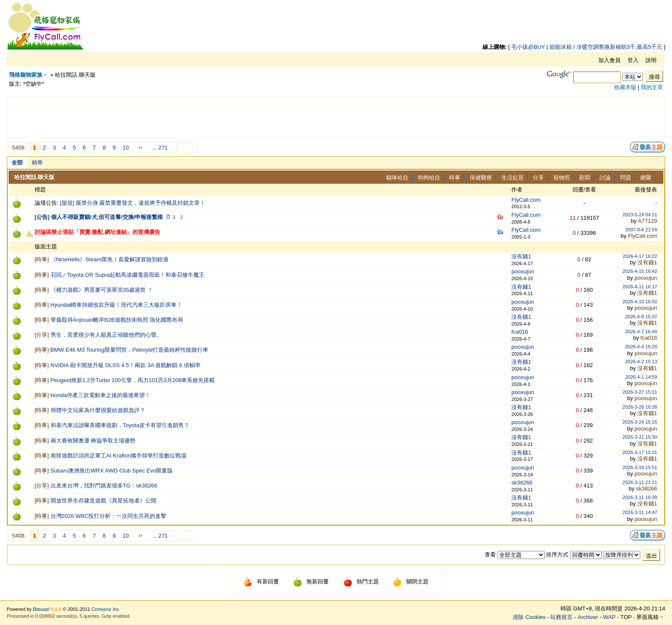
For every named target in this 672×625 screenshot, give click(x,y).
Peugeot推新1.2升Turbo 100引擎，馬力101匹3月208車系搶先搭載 (133, 380)
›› (140, 147)
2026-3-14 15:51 (640, 467)
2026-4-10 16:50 (640, 302)
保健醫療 (481, 178)
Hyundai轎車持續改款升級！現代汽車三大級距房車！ (117, 305)
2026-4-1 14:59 (641, 377)
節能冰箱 (561, 47)
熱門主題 (361, 582)
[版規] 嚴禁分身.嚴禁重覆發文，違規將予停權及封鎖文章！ (133, 203)
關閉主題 (411, 582)
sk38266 (522, 483)
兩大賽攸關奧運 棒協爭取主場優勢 (93, 441)
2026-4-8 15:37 (641, 317)
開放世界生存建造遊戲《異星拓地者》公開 (103, 501)
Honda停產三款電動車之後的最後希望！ (100, 395)
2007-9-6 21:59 (641, 230)
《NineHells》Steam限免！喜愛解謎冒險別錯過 (109, 259)
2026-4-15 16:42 (640, 271)
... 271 (160, 148)
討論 (605, 178)
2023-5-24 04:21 (640, 215)
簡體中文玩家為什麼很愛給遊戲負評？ (98, 410)
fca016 (520, 332)
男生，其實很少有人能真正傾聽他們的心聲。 (106, 335)
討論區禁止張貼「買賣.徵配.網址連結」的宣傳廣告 (97, 232)
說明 (651, 60)
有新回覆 (261, 582)
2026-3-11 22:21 (640, 482)
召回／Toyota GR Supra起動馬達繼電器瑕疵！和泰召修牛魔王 (128, 275)
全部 (17, 163)
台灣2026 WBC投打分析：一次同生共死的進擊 (109, 516)
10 (126, 148)
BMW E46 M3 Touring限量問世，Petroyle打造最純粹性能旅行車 (130, 350)
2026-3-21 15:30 (640, 437)
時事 (455, 178)
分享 (538, 178)
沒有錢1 (521, 256)
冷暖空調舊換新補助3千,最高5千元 (619, 47)
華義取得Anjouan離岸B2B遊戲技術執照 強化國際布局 (117, 320)
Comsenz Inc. (106, 609)
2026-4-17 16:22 (640, 256)
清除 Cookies (529, 617)
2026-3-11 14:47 (640, 512)
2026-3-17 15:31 (640, 452)
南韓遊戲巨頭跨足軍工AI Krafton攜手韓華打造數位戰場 (119, 456)
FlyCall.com (526, 200)
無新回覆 (311, 582)
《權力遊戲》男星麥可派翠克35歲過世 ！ (102, 290)
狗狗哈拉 (429, 178)
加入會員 (609, 60)
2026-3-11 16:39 (640, 497)
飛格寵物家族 (26, 75)
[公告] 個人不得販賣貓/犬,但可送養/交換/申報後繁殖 (99, 217)
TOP (626, 617)
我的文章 (652, 87)
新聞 (585, 178)
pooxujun (523, 271)
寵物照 (562, 178)
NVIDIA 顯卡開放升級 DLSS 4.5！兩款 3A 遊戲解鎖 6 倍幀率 (126, 365)
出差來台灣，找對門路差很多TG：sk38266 (104, 486)
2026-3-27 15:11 (640, 392)
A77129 (647, 221)
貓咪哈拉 (397, 178)
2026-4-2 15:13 (641, 362)
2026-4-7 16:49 (641, 332)
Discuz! (41, 609)
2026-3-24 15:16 (640, 422)
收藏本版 (625, 87)
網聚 (646, 178)
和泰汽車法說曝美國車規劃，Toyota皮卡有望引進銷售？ (120, 425)
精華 (37, 163)
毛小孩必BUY (528, 47)
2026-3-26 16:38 (640, 407)
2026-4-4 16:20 (641, 347)
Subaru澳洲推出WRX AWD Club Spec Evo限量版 (112, 471)
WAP (609, 617)
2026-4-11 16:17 (640, 287)
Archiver (588, 617)
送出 (651, 556)
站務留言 (561, 617)
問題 (626, 178)
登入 (633, 60)
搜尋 (654, 77)
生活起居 (513, 178)
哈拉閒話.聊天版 (34, 177)
